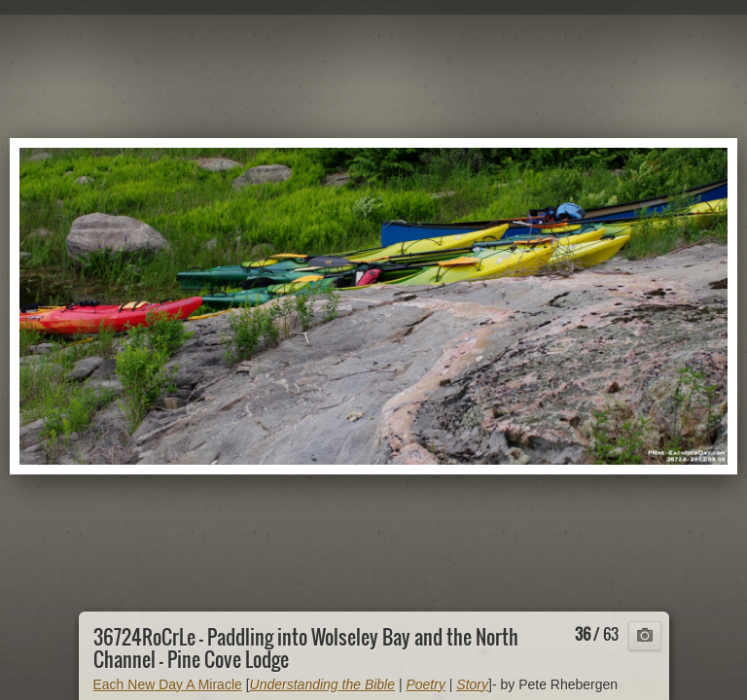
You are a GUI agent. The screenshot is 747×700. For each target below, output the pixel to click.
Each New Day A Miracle (168, 684)
